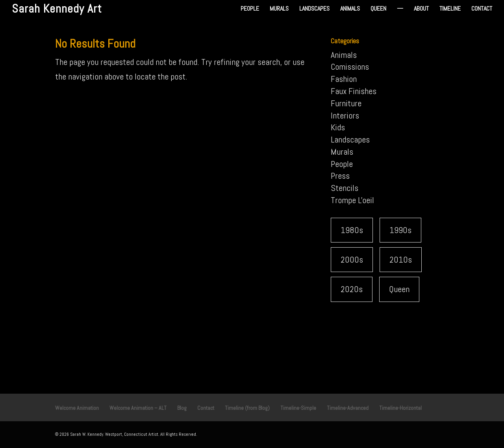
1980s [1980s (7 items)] (352, 230)
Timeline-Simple (298, 408)
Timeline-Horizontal (400, 408)
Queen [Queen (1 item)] (399, 289)
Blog (182, 408)
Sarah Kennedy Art (57, 9)
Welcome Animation (77, 408)
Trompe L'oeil (352, 200)
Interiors (345, 115)
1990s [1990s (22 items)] (400, 230)
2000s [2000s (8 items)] (352, 259)
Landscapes (314, 9)
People (250, 9)
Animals (350, 9)
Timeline (450, 9)
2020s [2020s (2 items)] (352, 289)
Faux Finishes (354, 91)
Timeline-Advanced (348, 408)
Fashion (344, 79)
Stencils (345, 188)
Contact (482, 9)
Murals (279, 9)
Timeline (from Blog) (247, 408)
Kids (338, 127)
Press (340, 176)
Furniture (346, 103)
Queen (378, 9)
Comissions (350, 67)
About (421, 9)
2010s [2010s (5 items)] (401, 259)
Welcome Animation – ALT (138, 408)
